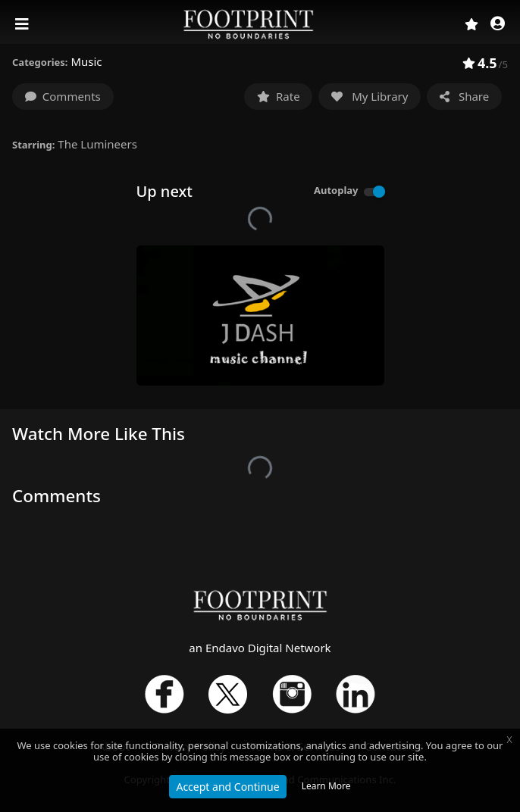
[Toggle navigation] (23, 24)
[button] (498, 25)
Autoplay (336, 190)
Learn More (326, 786)
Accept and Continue (227, 787)
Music (86, 61)
